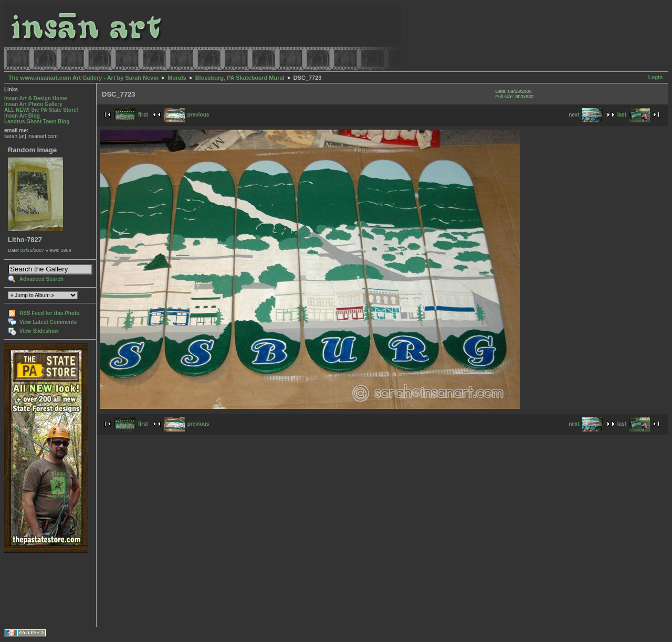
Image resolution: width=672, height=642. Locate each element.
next (586, 115)
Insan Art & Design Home (36, 98)
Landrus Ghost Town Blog (37, 122)
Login (655, 77)
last (634, 115)
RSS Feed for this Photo (49, 313)
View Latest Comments (48, 322)
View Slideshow (39, 331)
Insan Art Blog (22, 116)
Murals (177, 78)
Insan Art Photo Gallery (33, 104)
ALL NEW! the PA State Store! (41, 110)
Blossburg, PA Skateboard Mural (240, 78)
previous (187, 115)
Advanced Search (41, 279)
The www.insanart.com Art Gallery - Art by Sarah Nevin (83, 78)
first (131, 115)
